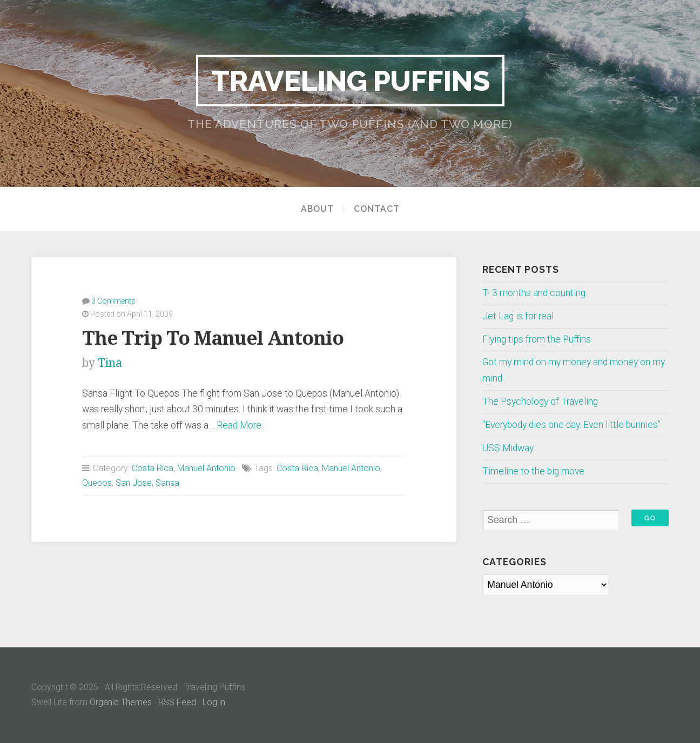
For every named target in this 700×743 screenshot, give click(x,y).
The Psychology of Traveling (540, 401)
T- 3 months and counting (534, 293)
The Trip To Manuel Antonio (213, 338)
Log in (214, 702)
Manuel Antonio (206, 468)
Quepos (97, 483)
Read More (239, 425)
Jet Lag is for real (518, 316)
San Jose (134, 483)
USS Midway (508, 448)
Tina (110, 363)
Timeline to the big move (533, 471)
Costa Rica (153, 468)
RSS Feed (177, 702)
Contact (377, 209)
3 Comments (113, 301)
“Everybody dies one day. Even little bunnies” (571, 425)
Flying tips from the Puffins (537, 339)
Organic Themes (121, 702)
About (317, 209)
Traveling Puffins (350, 80)
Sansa (167, 483)
